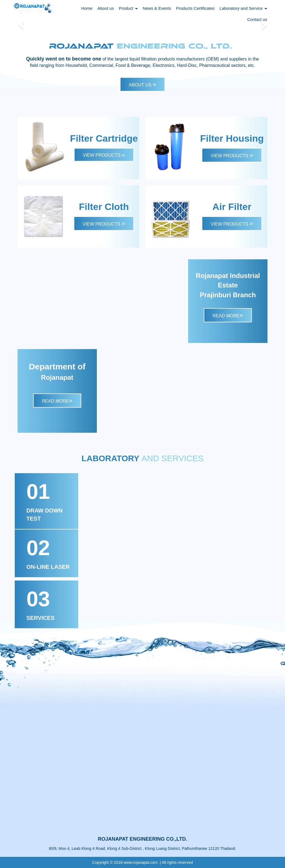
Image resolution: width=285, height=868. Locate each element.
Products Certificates (195, 8)
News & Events (157, 8)
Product (128, 8)
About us (106, 8)
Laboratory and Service (243, 8)
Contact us (257, 19)
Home (87, 8)
